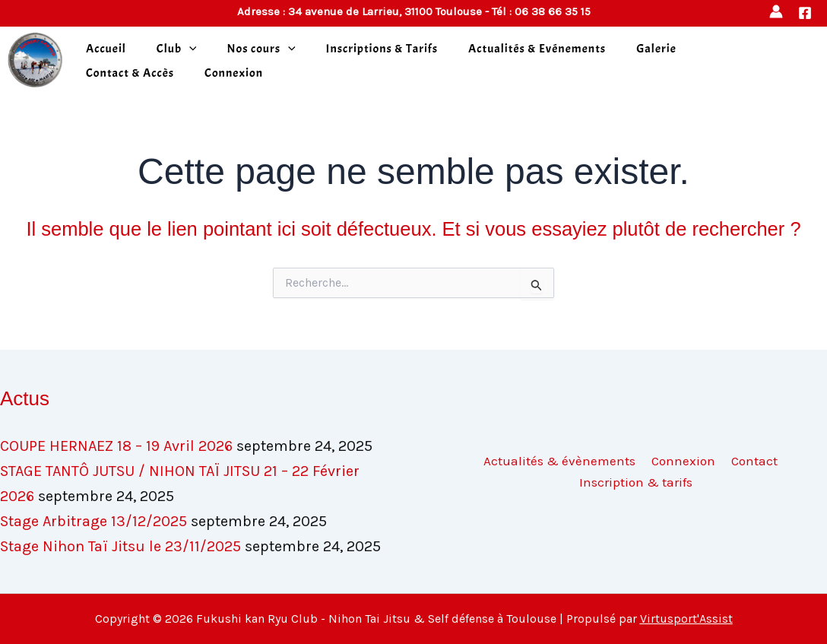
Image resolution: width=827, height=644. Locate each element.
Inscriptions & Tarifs (382, 49)
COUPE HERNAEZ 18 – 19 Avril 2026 (116, 446)
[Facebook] (805, 13)
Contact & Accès (130, 73)
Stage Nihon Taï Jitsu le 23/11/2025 (120, 546)
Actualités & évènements (562, 461)
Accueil (106, 49)
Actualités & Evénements (537, 49)
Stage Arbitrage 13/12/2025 (93, 521)
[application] (189, 49)
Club (177, 49)
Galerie (656, 49)
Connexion (234, 73)
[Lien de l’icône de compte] (776, 11)
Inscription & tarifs (637, 482)
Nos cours (261, 49)
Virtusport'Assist (686, 619)
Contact (751, 461)
